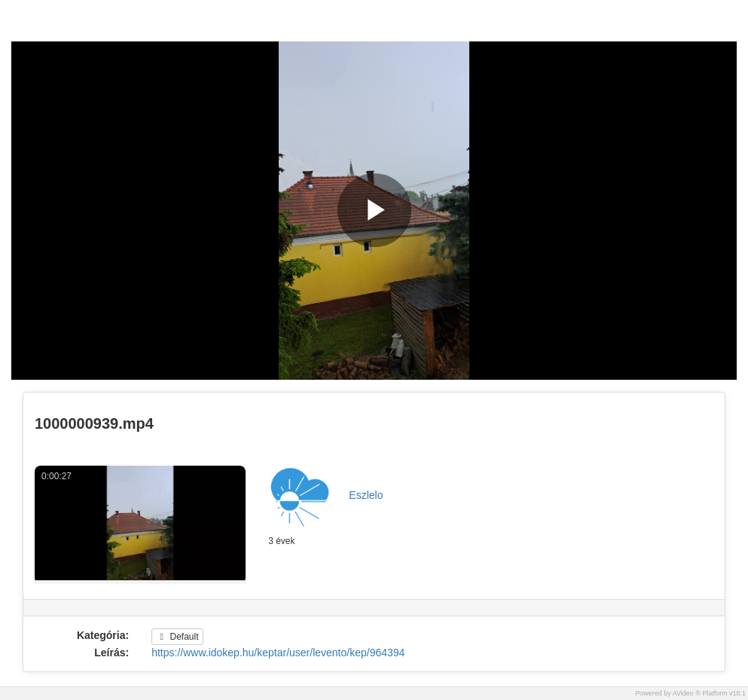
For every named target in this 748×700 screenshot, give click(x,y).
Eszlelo (366, 495)
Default (177, 637)
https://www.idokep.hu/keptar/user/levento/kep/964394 (278, 653)
